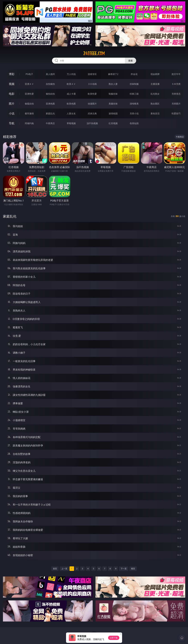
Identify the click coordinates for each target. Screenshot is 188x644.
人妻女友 (71, 113)
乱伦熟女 (155, 94)
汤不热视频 (92, 123)
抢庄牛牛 (176, 74)
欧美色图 (71, 104)
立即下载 (114, 638)
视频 (12, 84)
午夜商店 (50, 123)
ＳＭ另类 (176, 84)
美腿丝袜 (113, 104)
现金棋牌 (155, 74)
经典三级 (134, 94)
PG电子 (29, 74)
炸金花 (134, 74)
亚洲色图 (50, 104)
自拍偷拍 (50, 84)
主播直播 (155, 84)
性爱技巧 (176, 113)
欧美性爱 (92, 94)
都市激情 (29, 113)
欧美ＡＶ (71, 84)
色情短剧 (134, 123)
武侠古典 (92, 113)
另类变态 (176, 94)
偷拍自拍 (50, 94)
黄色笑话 (155, 113)
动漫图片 (92, 104)
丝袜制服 (134, 84)
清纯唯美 (134, 104)
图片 (12, 104)
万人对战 (71, 74)
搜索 (131, 61)
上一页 (64, 569)
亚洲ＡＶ (29, 84)
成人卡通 (71, 94)
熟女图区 (155, 104)
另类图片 (176, 104)
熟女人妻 (113, 84)
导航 (12, 123)
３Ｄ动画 (92, 84)
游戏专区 (92, 74)
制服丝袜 (113, 94)
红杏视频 (113, 123)
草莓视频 (71, 123)
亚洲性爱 (29, 94)
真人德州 (50, 74)
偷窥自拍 (29, 104)
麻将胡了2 (113, 74)
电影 (12, 94)
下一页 (124, 569)
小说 (12, 113)
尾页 (133, 569)
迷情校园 (113, 113)
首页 (55, 569)
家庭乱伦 (50, 113)
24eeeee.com (94, 53)
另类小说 (134, 113)
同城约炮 (29, 123)
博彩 (12, 74)
